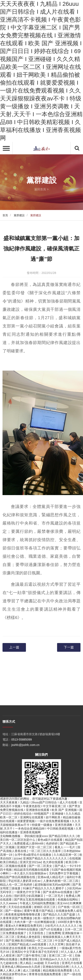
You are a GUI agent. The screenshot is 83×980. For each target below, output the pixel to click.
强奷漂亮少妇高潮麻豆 (29, 896)
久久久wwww (9, 903)
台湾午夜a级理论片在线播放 (33, 855)
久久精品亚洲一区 (66, 855)
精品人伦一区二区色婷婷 (17, 885)
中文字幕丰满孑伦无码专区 (41, 952)
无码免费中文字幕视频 (64, 873)
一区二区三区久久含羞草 (45, 851)
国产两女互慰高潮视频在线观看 (35, 899)
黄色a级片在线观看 (50, 840)
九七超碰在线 (9, 963)
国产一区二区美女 (41, 866)
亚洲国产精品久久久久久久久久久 (45, 858)
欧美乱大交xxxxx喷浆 (43, 948)
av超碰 (39, 963)
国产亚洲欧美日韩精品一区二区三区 (29, 941)
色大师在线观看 (54, 862)
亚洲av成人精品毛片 (51, 877)
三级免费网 (53, 933)
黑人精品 (26, 963)
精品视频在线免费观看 (58, 970)
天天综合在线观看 (20, 907)
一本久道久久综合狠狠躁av (29, 873)
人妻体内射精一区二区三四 (61, 881)
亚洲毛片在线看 (72, 963)
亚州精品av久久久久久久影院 (59, 959)
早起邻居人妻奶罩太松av (25, 881)
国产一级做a (14, 911)
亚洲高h (17, 952)
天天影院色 (36, 933)
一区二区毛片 (55, 896)
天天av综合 (52, 963)
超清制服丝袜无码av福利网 (53, 885)
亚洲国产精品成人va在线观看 (28, 944)
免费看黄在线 (29, 959)
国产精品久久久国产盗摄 (59, 914)
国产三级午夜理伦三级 (32, 956)
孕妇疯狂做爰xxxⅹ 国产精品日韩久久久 (50, 836)
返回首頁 (40, 189)
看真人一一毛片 (65, 847)
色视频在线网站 (68, 899)
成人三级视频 (32, 970)
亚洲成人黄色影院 (29, 937)
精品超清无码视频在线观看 (32, 870)
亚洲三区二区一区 (61, 956)
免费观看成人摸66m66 (29, 843)
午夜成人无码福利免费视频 (38, 903)
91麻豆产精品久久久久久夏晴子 (44, 888)
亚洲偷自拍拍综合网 (56, 967)
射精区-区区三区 (45, 907)
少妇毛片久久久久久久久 (61, 926)
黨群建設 (19, 215)
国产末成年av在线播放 (58, 892)
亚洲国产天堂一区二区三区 (35, 847)
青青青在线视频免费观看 (45, 974)
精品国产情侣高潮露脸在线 (18, 877)
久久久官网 (57, 944)
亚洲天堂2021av (31, 862)
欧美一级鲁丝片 (45, 918)
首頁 (5, 215)
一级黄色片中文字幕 (28, 892)
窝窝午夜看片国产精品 (39, 911)
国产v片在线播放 (52, 929)
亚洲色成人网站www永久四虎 (21, 967)
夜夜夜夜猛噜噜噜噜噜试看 (23, 914)
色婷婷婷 (52, 843)
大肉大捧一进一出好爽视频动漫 (35, 922)
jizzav (18, 858)
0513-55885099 (22, 794)
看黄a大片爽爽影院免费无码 (24, 926)
